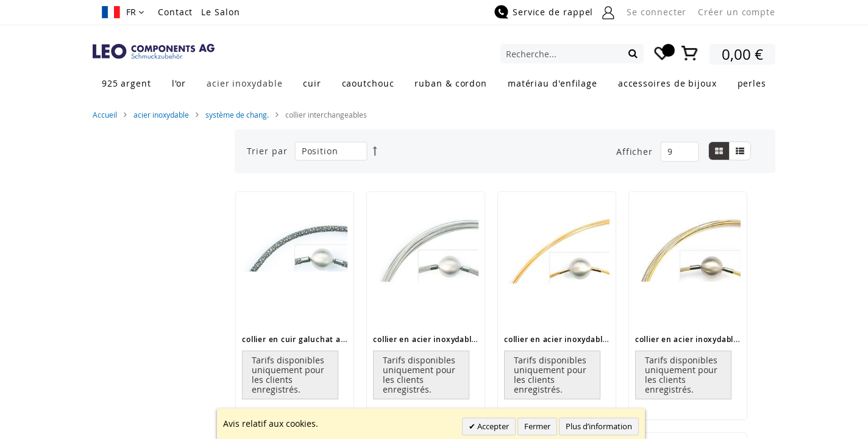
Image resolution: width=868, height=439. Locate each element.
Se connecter (656, 12)
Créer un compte (737, 12)
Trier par (267, 151)
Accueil (105, 115)
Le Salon (220, 12)
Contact (175, 12)
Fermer (537, 426)
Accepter (492, 426)
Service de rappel (553, 12)
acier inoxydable (161, 115)
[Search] (633, 53)
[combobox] (572, 54)
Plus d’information (599, 426)
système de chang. (237, 115)
